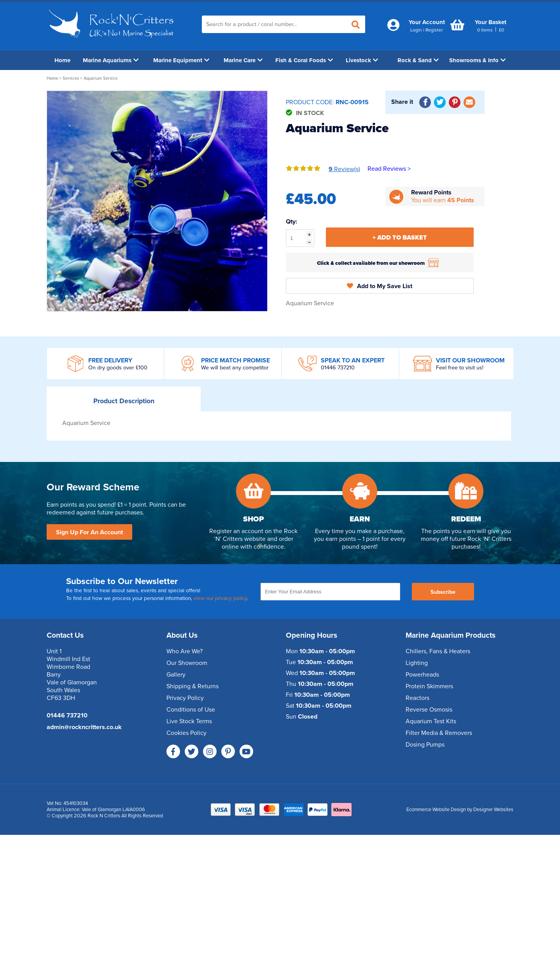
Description (124, 401)
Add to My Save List (380, 286)
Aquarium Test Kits (431, 721)
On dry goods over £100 (118, 368)
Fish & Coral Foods (304, 60)
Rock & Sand (418, 60)
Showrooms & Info (477, 60)
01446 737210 (338, 368)
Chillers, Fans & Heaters (438, 651)
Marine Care (243, 60)
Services (71, 78)
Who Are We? (185, 651)
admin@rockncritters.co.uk (84, 727)
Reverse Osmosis (429, 710)
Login (416, 30)
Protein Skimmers (429, 686)
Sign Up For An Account (89, 532)
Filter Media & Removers (439, 733)
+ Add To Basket (400, 238)
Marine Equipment (181, 60)
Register (434, 30)
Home (62, 60)
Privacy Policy (185, 698)
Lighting (417, 663)
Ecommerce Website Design (436, 810)
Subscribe (443, 592)
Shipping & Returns (192, 686)
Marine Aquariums (111, 60)
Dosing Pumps (425, 745)
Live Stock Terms (189, 721)
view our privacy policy (220, 598)
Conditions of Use (191, 710)
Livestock (362, 60)
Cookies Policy (186, 733)
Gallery (176, 675)
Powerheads (422, 675)
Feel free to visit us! (460, 368)
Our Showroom (187, 663)
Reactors (417, 698)
